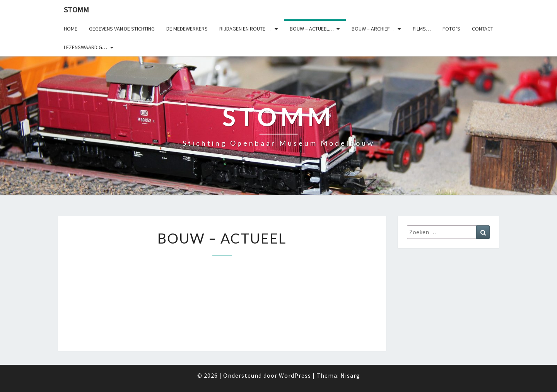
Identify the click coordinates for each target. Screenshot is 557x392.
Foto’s (451, 29)
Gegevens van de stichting (122, 29)
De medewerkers (187, 29)
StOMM (76, 9)
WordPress (295, 375)
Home (71, 29)
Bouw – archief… (373, 29)
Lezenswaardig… (85, 47)
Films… (422, 29)
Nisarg (350, 375)
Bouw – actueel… (312, 29)
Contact (483, 29)
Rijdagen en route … (245, 29)
